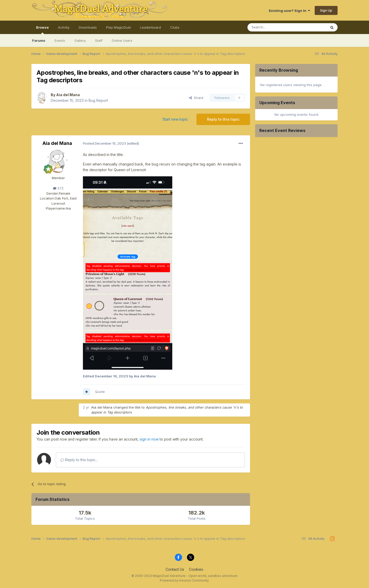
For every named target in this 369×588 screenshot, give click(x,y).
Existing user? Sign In (289, 11)
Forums (39, 40)
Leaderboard (151, 27)
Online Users (122, 40)
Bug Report (98, 100)
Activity (64, 27)
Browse (42, 30)
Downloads (88, 27)
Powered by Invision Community (184, 580)
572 (58, 188)
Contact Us (175, 569)
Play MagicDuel (118, 27)
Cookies (196, 569)
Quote (100, 392)
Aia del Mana (68, 95)
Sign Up (326, 10)
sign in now (149, 439)
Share (196, 98)
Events (60, 40)
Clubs (175, 27)
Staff (99, 40)
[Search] (274, 27)
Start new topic (175, 119)
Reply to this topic (223, 119)
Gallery (80, 40)
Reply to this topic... (79, 460)
